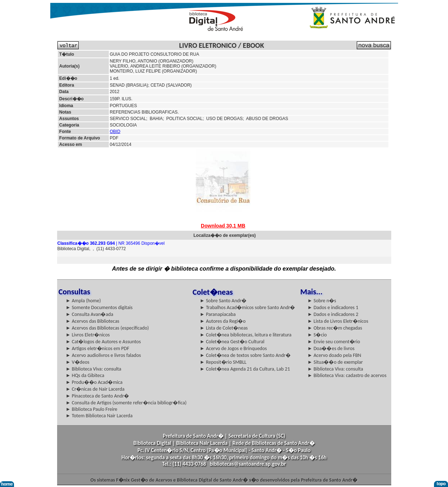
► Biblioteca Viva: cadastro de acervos (347, 375)
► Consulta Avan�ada (89, 314)
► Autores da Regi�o (223, 321)
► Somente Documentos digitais (99, 307)
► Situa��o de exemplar (335, 362)
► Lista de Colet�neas (224, 328)
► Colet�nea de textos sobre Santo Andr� (245, 355)
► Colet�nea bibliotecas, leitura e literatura (246, 335)
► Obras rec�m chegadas (335, 328)
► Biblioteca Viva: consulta (94, 369)
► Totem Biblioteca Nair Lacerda (99, 416)
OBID (115, 132)
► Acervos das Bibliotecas (93, 321)
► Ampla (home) (83, 301)
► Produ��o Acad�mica (94, 382)
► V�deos (78, 362)
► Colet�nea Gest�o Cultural (232, 342)
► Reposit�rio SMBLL (223, 362)
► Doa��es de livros (331, 348)
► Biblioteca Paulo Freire (92, 409)
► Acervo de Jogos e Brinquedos (233, 348)
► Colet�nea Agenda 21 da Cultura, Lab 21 (245, 369)
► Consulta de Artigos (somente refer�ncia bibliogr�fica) (126, 403)
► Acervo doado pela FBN (334, 355)
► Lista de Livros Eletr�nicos (338, 321)
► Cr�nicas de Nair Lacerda (95, 389)
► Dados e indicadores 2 (333, 314)
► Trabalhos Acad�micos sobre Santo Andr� (247, 307)
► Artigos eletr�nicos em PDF (98, 348)
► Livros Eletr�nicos (88, 335)
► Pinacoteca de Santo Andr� (98, 396)
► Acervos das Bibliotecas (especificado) (107, 328)
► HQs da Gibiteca (85, 375)
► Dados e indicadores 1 (333, 307)
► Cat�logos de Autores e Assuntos (103, 342)
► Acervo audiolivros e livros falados (103, 355)
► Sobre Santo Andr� (223, 301)
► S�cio (317, 335)
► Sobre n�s (322, 301)
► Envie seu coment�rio (334, 342)
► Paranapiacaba (218, 314)
